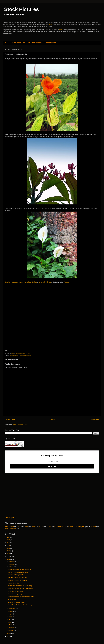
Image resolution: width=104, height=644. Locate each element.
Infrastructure (59, 527)
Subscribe (52, 466)
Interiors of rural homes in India (18, 572)
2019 (9, 543)
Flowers (66, 282)
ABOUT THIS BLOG (35, 43)
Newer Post (10, 420)
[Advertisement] (23, 298)
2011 (9, 634)
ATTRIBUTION (51, 43)
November (12, 564)
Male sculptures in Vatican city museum (20, 588)
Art (19, 527)
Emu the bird (12, 599)
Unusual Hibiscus (45, 282)
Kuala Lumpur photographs (17, 594)
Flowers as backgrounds (16, 575)
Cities (26, 527)
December (12, 561)
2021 (9, 540)
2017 (9, 545)
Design (33, 527)
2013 (9, 556)
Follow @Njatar (9, 518)
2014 (9, 554)
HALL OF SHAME (18, 43)
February (12, 628)
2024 (9, 537)
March (11, 625)
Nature (71, 527)
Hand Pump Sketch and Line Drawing (20, 605)
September (12, 608)
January (11, 630)
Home (7, 43)
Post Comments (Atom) (21, 424)
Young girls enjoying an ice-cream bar (20, 569)
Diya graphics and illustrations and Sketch (21, 597)
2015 (9, 551)
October (11, 567)
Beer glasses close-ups (15, 591)
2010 (9, 636)
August (11, 611)
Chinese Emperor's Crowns (17, 602)
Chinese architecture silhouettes (18, 580)
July (10, 614)
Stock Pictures (21, 9)
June (10, 617)
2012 (9, 559)
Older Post (95, 420)
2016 (9, 548)
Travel (93, 527)
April (10, 622)
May (10, 619)
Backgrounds (14, 356)
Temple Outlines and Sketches (18, 577)
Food (41, 527)
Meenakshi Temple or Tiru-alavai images (21, 586)
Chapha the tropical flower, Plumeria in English (21, 282)
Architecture (9, 527)
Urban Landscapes (11, 529)
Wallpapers (28, 356)
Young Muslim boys (14, 583)
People (81, 526)
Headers (49, 527)
